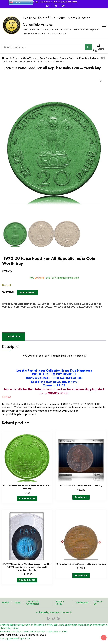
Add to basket (27, 292)
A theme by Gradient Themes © (54, 612)
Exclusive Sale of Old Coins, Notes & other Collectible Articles (33, 631)
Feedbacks (82, 602)
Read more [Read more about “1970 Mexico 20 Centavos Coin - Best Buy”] (81, 497)
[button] (101, 81)
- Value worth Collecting (51, 304)
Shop (18, 602)
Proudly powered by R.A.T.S (15, 638)
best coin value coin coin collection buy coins (42, 306)
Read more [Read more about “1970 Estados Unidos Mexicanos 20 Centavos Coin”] (81, 575)
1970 (13, 306)
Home (5, 602)
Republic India (22, 304)
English (15, 2)
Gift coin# (96, 306)
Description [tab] (13, 336)
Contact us (99, 602)
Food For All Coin (79, 306)
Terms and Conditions (33, 602)
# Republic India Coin (78, 304)
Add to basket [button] (27, 498)
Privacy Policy (60, 602)
